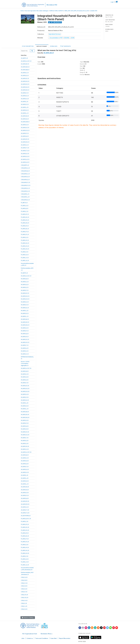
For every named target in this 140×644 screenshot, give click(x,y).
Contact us (30, 638)
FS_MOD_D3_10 (25, 530)
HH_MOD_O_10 (25, 420)
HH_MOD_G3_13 (25, 299)
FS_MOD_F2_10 (25, 542)
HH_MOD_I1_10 (25, 397)
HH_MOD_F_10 (25, 383)
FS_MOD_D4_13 (25, 223)
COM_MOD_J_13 (25, 197)
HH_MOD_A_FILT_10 (26, 368)
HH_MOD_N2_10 (25, 417)
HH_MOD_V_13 (25, 351)
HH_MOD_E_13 (25, 287)
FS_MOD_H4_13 (25, 249)
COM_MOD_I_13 (25, 194)
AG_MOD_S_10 (25, 507)
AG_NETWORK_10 (26, 516)
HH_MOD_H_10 (25, 394)
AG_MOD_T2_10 (25, 513)
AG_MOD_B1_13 (25, 64)
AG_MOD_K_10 (25, 481)
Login (112, 2)
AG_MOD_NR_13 (25, 122)
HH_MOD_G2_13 (25, 296)
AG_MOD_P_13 (25, 133)
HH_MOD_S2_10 (25, 435)
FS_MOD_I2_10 (25, 559)
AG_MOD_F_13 (25, 93)
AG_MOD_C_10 (25, 458)
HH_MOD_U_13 (25, 348)
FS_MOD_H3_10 (25, 553)
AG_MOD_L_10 (25, 484)
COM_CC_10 (24, 583)
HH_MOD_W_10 (25, 446)
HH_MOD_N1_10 (25, 414)
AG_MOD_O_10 (25, 493)
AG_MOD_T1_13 (25, 148)
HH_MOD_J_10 (25, 403)
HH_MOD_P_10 (25, 423)
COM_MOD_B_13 (25, 171)
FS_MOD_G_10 (25, 545)
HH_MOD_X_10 (25, 449)
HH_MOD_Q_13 (25, 334)
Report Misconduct (65, 638)
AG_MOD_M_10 (25, 487)
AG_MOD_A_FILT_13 (26, 61)
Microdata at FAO (52, 5)
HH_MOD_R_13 (25, 337)
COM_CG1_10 (24, 595)
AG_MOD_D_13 (25, 75)
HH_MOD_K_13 (25, 313)
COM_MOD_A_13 (25, 168)
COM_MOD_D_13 (25, 177)
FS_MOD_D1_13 (25, 214)
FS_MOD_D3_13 (25, 220)
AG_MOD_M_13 (25, 116)
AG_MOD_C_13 (25, 73)
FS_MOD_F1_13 (25, 232)
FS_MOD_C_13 (25, 211)
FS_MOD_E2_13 (25, 229)
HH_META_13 (24, 273)
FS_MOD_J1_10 (25, 562)
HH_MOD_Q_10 (25, 426)
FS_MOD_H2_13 (25, 243)
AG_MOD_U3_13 (25, 159)
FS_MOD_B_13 (25, 208)
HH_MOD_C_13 (25, 282)
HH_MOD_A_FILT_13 (26, 276)
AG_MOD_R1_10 (25, 501)
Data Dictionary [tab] (42, 46)
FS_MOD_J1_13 (25, 258)
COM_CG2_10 (25, 597)
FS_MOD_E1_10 (25, 533)
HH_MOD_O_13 (25, 328)
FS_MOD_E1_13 (25, 226)
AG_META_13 (24, 58)
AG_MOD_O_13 (25, 125)
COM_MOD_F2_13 (26, 185)
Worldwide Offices (46, 634)
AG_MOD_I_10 (25, 475)
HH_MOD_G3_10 (25, 391)
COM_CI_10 (24, 603)
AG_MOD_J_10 (25, 478)
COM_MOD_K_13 (25, 200)
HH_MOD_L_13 (25, 316)
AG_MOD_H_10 (25, 472)
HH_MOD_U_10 (25, 441)
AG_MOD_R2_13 (25, 142)
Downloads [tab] (54, 46)
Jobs (23, 638)
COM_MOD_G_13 (25, 188)
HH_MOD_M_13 (25, 319)
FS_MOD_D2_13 (25, 217)
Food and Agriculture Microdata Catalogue (37, 11)
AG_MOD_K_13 (25, 110)
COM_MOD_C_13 (25, 174)
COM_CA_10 (24, 577)
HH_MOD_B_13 (25, 279)
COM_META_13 (25, 165)
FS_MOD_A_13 (25, 206)
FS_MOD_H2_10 (25, 550)
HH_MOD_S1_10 (25, 432)
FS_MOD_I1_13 (25, 252)
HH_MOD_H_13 (25, 302)
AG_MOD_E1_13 (25, 78)
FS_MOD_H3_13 (25, 246)
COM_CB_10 (24, 580)
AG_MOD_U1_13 (25, 154)
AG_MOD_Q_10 (25, 498)
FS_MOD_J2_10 (25, 565)
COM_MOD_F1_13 (25, 182)
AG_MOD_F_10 (25, 467)
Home (22, 11)
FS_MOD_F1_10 (25, 539)
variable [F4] (94, 11)
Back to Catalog (28, 618)
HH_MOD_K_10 (25, 406)
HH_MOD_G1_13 (25, 293)
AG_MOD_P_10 (25, 495)
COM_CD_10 (24, 586)
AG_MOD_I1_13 (25, 104)
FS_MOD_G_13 (25, 237)
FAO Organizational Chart (30, 634)
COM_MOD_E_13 (25, 180)
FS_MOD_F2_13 (25, 234)
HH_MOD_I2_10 (25, 400)
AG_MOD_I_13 (25, 101)
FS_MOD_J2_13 (25, 260)
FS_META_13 (24, 203)
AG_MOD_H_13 (25, 99)
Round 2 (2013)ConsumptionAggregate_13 (25, 363)
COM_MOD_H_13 (25, 191)
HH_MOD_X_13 (25, 354)
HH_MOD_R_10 (25, 429)
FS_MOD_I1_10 (25, 556)
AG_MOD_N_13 (25, 119)
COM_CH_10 (24, 600)
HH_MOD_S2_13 (25, 342)
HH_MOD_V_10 (25, 443)
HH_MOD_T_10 (25, 438)
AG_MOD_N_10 (25, 490)
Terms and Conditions (42, 638)
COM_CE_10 (24, 589)
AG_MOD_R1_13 (25, 139)
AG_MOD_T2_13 (25, 151)
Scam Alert (54, 638)
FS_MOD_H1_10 (25, 547)
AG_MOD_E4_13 (25, 87)
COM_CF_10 (24, 592)
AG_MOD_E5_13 (25, 90)
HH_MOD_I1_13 (25, 305)
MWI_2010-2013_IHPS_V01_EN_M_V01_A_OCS (77, 11)
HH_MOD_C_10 (25, 374)
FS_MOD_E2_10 (25, 536)
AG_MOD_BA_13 (25, 67)
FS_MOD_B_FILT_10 (26, 519)
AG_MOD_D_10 (25, 461)
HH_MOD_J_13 (25, 311)
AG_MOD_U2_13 (25, 156)
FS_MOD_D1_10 (25, 524)
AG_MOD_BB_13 (25, 70)
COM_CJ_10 (24, 606)
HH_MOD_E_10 (25, 380)
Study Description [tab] (28, 46)
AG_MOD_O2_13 (25, 130)
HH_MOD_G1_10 (25, 386)
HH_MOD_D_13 (25, 284)
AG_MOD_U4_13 (25, 162)
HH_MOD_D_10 (25, 377)
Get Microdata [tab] (66, 46)
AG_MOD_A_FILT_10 (26, 452)
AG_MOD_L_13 (25, 113)
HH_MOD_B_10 (25, 371)
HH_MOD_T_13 (25, 345)
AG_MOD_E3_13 (25, 84)
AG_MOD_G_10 (25, 469)
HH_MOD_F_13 (25, 290)
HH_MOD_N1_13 (25, 322)
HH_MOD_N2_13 (25, 325)
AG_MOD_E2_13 (25, 81)
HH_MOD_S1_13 (25, 339)
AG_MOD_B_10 (25, 455)
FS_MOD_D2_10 (25, 527)
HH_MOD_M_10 (25, 412)
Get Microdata (55, 22)
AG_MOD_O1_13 (25, 127)
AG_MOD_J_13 (25, 107)
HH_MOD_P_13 (25, 331)
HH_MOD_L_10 (25, 409)
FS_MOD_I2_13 (25, 255)
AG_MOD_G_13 (25, 96)
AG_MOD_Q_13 (25, 136)
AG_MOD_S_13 (25, 145)
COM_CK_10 (24, 609)
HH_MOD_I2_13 (25, 308)
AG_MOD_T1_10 (25, 510)
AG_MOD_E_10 (25, 464)
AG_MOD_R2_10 (25, 504)
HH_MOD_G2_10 (25, 388)
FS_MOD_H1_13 (25, 240)
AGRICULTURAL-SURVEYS (56, 11)
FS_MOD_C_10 (25, 521)
